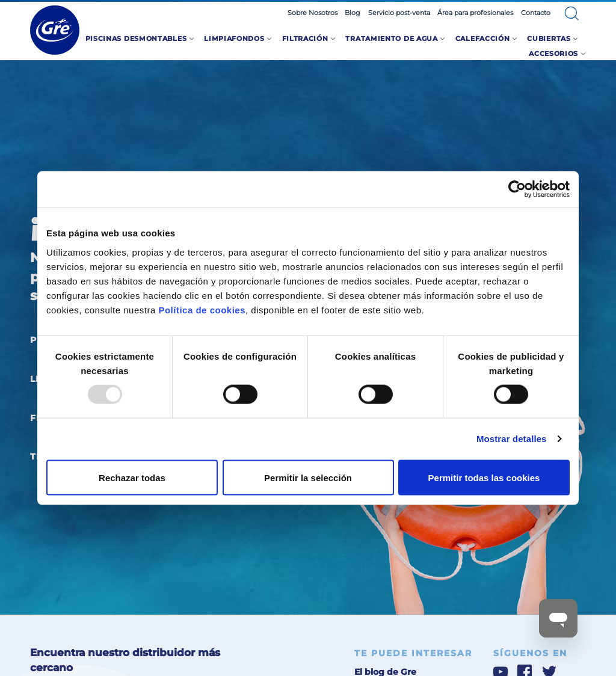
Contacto (536, 13)
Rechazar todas (132, 477)
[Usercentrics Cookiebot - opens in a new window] (517, 189)
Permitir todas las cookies (484, 477)
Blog (353, 13)
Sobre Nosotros (313, 13)
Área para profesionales (475, 13)
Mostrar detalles (512, 439)
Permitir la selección (308, 477)
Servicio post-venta (399, 13)
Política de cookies (202, 309)
